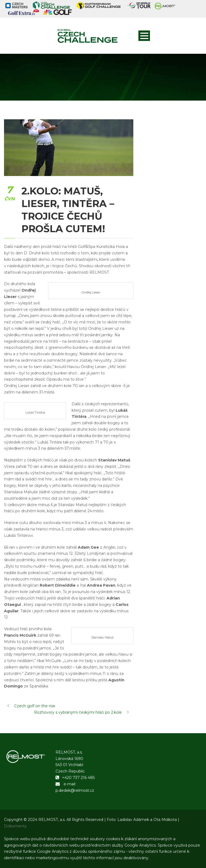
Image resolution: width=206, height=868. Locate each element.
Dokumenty (15, 826)
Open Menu (144, 36)
